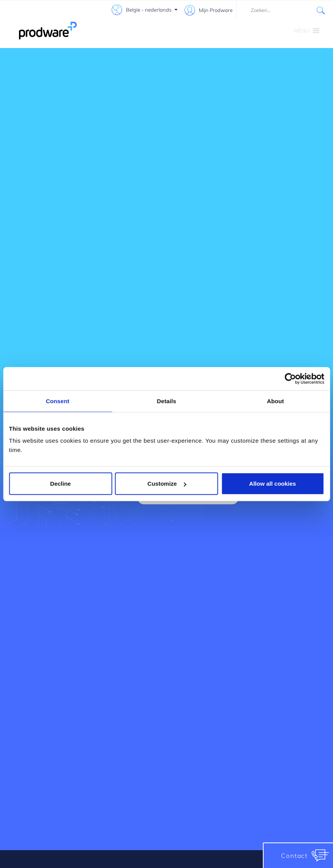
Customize (167, 484)
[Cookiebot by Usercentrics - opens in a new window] (290, 378)
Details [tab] (167, 401)
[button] (302, 31)
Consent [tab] (58, 401)
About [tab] (276, 401)
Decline (60, 484)
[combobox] (285, 10)
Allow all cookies (273, 484)
